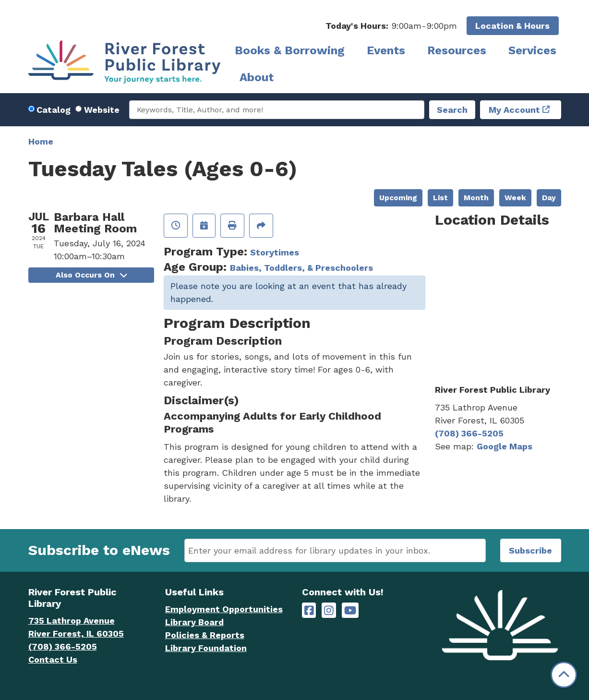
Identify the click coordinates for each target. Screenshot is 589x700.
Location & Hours (512, 26)
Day (549, 198)
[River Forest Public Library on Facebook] (309, 610)
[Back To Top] (564, 675)
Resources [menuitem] (457, 50)
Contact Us (53, 659)
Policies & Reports (205, 635)
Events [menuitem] (386, 50)
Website (102, 110)
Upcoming (398, 198)
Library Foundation (206, 648)
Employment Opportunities (224, 609)
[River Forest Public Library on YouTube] (350, 610)
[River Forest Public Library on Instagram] (329, 610)
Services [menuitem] (532, 50)
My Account (514, 110)
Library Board (194, 622)
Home (41, 141)
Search (452, 110)
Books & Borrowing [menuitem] (290, 50)
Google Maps (505, 446)
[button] (391, 26)
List (440, 198)
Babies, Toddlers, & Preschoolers (301, 268)
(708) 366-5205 (469, 433)
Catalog (54, 110)
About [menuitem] (257, 77)
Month (476, 198)
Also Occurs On (91, 275)
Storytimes (275, 252)
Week (515, 198)
